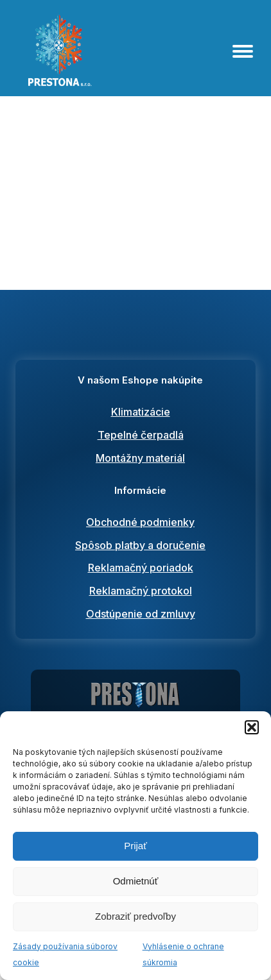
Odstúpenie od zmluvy (141, 614)
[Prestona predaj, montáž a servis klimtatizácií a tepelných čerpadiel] (135, 698)
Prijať (135, 846)
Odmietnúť (136, 881)
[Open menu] (243, 51)
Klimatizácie (141, 412)
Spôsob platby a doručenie (140, 545)
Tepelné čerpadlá (141, 435)
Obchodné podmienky (140, 522)
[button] (252, 727)
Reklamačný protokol (141, 591)
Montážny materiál (140, 458)
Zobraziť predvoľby (135, 916)
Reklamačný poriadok (141, 568)
